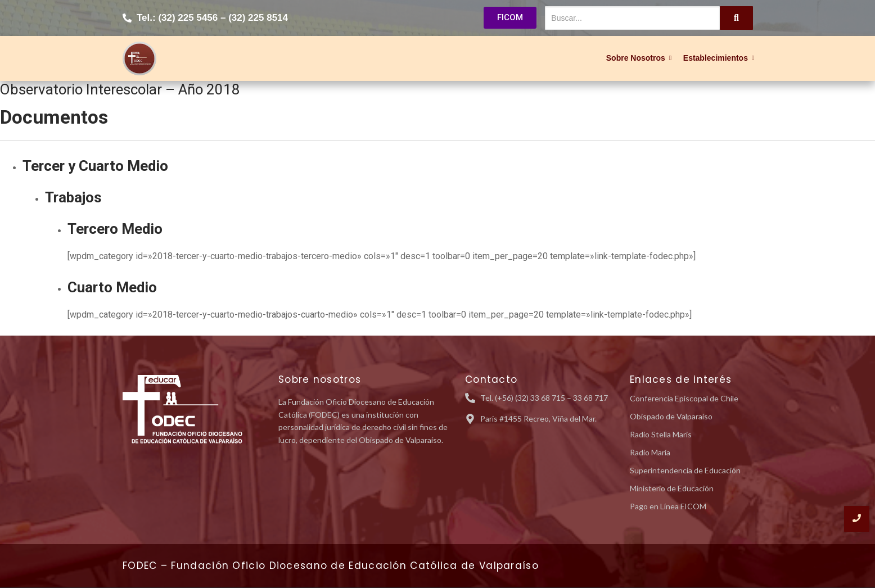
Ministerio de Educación (672, 488)
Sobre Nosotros (637, 58)
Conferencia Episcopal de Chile (684, 398)
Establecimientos (717, 58)
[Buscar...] (632, 18)
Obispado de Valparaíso (671, 416)
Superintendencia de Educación (685, 470)
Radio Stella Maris (661, 434)
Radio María (650, 452)
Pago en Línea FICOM (668, 506)
